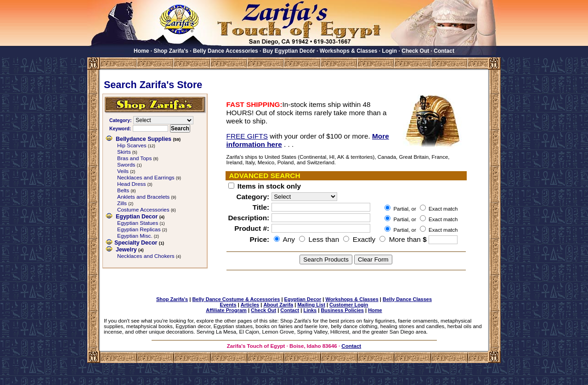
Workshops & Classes (349, 51)
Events (228, 305)
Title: (261, 207)
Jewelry (126, 250)
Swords (126, 165)
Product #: (252, 228)
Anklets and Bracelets (143, 197)
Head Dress (131, 184)
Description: (249, 218)
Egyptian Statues (138, 223)
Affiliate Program (226, 310)
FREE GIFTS (247, 136)
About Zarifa (278, 305)
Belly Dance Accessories (226, 51)
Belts (123, 190)
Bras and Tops (134, 158)
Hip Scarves (132, 145)
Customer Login (349, 305)
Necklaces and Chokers (146, 256)
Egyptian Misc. (135, 236)
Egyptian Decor (137, 217)
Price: (259, 239)
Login (390, 51)
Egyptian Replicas (139, 229)
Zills (122, 203)
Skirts (124, 152)
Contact (444, 51)
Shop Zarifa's (171, 51)
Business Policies (342, 310)
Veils (123, 171)
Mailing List (311, 305)
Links (310, 310)
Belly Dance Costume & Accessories (236, 299)
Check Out (415, 51)
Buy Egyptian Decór (289, 51)
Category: (120, 120)
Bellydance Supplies (144, 139)
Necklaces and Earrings (146, 178)
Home (141, 51)
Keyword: (120, 129)
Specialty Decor (136, 243)
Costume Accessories (143, 210)
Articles (250, 305)
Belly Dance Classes (407, 299)
